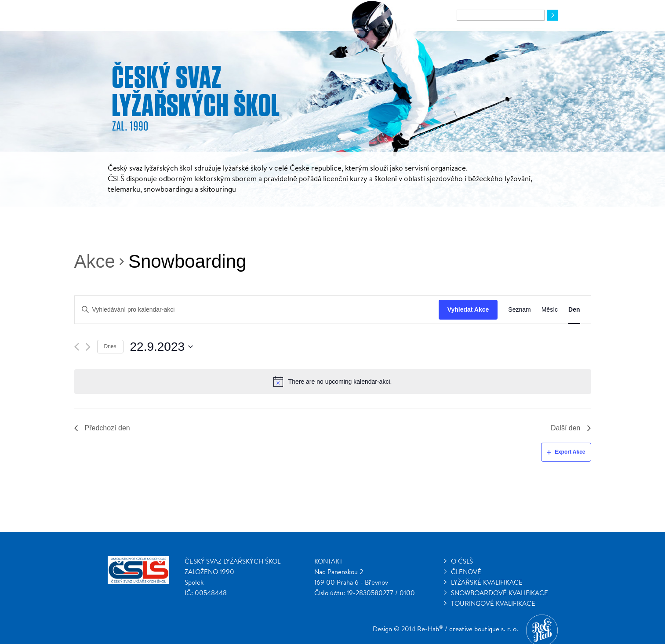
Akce (95, 261)
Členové (466, 572)
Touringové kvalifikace (493, 603)
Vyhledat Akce (468, 309)
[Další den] (88, 347)
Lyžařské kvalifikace (487, 582)
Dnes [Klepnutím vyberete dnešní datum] (110, 346)
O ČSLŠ (462, 561)
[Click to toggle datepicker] (162, 347)
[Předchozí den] (77, 347)
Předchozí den (107, 428)
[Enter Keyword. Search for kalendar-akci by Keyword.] (257, 310)
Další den (566, 428)
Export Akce (570, 452)
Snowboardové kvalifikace (500, 593)
